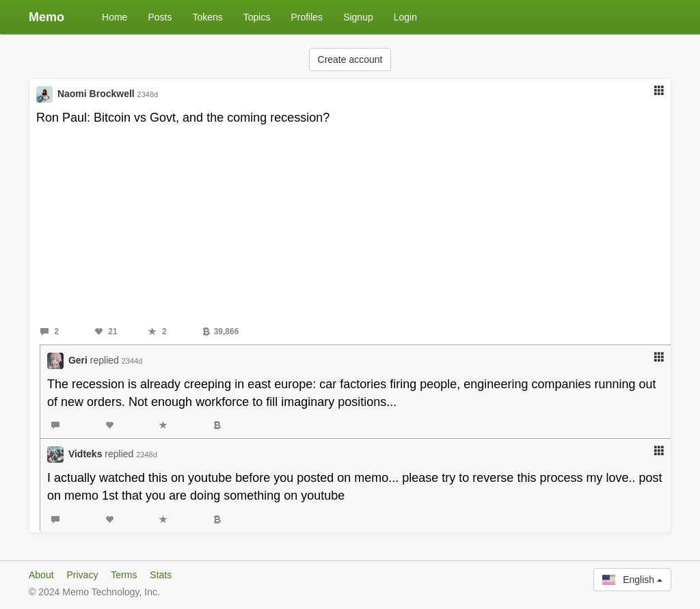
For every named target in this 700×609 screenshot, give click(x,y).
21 (106, 331)
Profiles (307, 17)
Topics (257, 17)
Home (115, 17)
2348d (148, 94)
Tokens (207, 17)
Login (405, 17)
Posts (160, 17)
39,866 (221, 331)
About (41, 575)
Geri (78, 360)
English (632, 580)
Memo (46, 17)
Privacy (82, 575)
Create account (350, 59)
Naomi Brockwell (96, 94)
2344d (132, 361)
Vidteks (85, 454)
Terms (124, 575)
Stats (161, 575)
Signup (358, 17)
